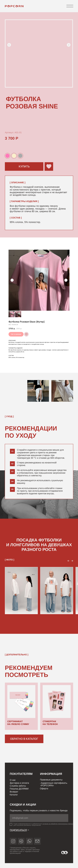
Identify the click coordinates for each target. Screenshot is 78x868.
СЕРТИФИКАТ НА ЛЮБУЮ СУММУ (18, 723)
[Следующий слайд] (66, 280)
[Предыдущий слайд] (12, 280)
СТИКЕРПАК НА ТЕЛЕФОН (50, 723)
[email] (39, 818)
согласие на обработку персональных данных (58, 824)
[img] (15, 6)
